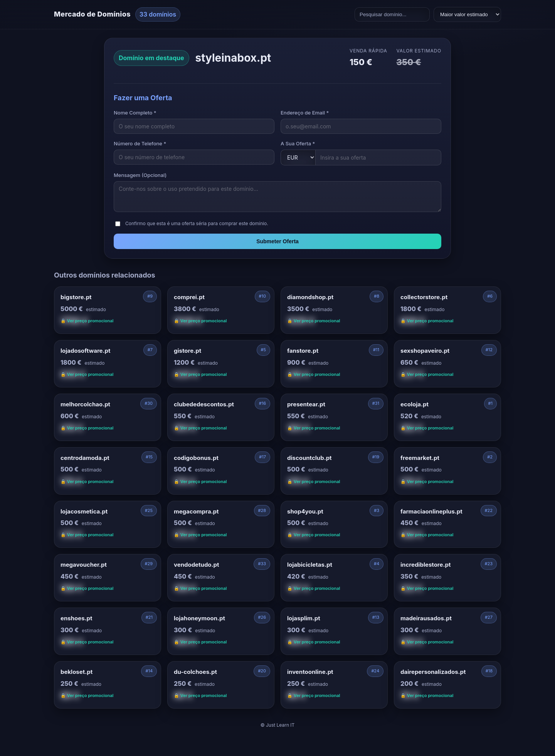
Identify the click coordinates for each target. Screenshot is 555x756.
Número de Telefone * (140, 143)
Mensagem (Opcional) (140, 175)
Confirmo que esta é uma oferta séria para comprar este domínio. (197, 223)
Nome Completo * (135, 113)
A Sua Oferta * (298, 143)
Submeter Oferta (277, 241)
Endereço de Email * (305, 113)
